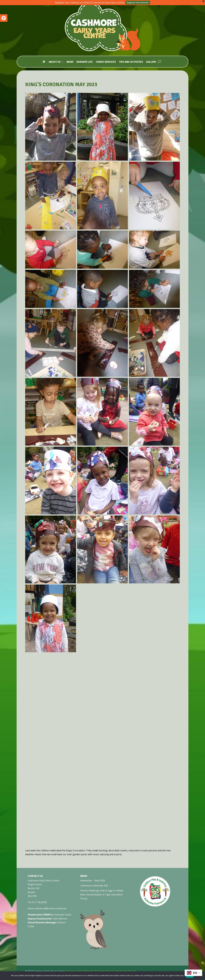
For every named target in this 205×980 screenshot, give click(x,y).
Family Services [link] (106, 62)
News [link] (70, 62)
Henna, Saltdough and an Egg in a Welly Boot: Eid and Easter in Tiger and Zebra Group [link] (102, 894)
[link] (4, 18)
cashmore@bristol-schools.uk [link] (50, 908)
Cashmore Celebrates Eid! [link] (94, 886)
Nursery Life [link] (85, 62)
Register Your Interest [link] (138, 3)
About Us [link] (55, 62)
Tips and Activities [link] (131, 62)
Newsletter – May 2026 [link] (93, 881)
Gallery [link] (151, 62)
